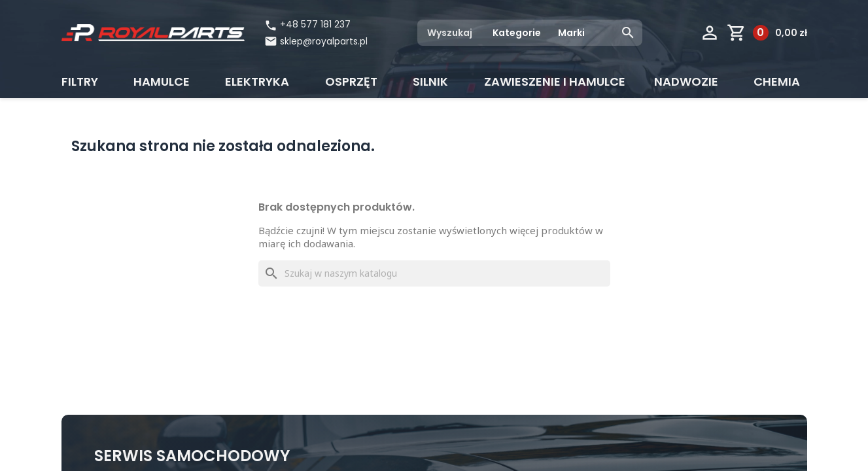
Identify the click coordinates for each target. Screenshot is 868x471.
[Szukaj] (434, 273)
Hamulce (162, 81)
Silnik (430, 81)
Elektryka (257, 81)
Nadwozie (686, 81)
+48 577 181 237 (307, 25)
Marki (571, 33)
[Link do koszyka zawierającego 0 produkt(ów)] (767, 33)
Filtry (80, 81)
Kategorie (517, 33)
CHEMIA (777, 81)
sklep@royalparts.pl (324, 41)
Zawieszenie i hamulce (555, 81)
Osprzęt (351, 81)
